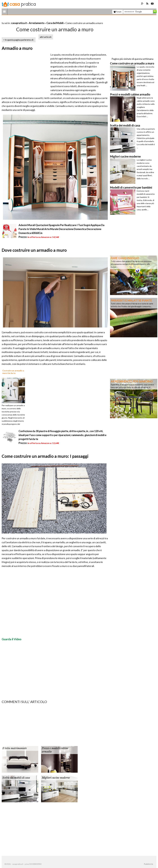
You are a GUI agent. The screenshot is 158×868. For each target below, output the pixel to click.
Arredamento (37, 23)
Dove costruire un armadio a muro (34, 250)
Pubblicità (148, 864)
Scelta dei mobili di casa (16, 778)
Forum (118, 12)
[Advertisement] (35, 20)
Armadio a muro (17, 48)
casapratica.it (19, 23)
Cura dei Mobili (55, 23)
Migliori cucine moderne (56, 778)
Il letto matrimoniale (15, 748)
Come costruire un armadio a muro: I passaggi (45, 456)
